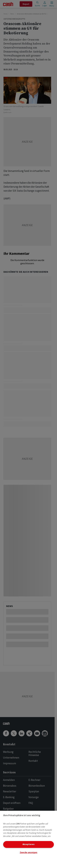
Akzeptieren (28, 844)
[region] (28, 839)
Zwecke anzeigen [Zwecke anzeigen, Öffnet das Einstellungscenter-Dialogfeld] (28, 852)
